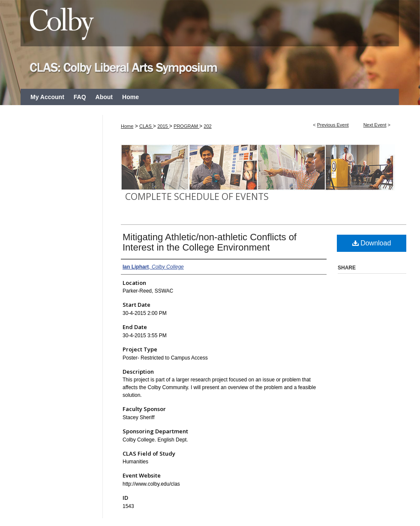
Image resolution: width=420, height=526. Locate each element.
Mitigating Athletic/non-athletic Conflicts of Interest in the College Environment (210, 242)
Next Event (375, 125)
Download (372, 243)
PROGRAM (186, 126)
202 (207, 126)
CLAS (146, 126)
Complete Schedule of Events (197, 196)
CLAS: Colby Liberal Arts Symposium (210, 44)
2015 (163, 126)
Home (127, 126)
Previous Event (333, 125)
